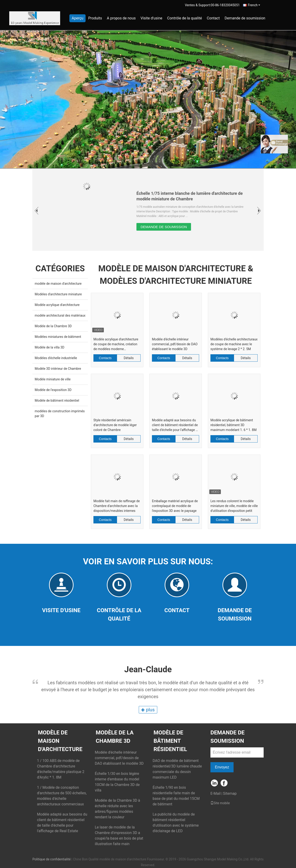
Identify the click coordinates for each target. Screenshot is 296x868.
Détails (129, 358)
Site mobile (220, 803)
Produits (95, 18)
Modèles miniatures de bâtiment (58, 337)
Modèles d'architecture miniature (58, 294)
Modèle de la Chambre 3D (53, 326)
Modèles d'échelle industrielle (56, 358)
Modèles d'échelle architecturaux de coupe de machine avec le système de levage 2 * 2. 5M (234, 344)
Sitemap (230, 793)
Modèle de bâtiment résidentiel (57, 400)
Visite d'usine (151, 18)
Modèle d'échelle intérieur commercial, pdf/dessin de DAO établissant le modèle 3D (175, 344)
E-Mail (216, 793)
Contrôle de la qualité (185, 18)
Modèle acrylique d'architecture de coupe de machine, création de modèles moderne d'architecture (116, 344)
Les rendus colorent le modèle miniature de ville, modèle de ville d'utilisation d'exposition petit (234, 506)
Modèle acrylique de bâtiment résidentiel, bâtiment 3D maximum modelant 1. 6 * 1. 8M (233, 425)
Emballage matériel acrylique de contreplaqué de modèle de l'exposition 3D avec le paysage (175, 506)
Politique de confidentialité (51, 859)
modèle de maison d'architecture (58, 284)
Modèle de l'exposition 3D (53, 390)
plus (148, 710)
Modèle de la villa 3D (49, 347)
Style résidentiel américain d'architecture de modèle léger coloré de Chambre (115, 425)
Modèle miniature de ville (53, 379)
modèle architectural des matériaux (60, 315)
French (254, 5)
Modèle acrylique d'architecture (57, 305)
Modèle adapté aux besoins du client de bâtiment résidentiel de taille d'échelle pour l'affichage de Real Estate (176, 425)
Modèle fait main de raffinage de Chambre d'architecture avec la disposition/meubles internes (117, 506)
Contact (213, 18)
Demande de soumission (245, 18)
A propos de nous (121, 18)
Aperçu (77, 18)
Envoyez (222, 767)
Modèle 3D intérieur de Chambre (58, 369)
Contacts (105, 358)
